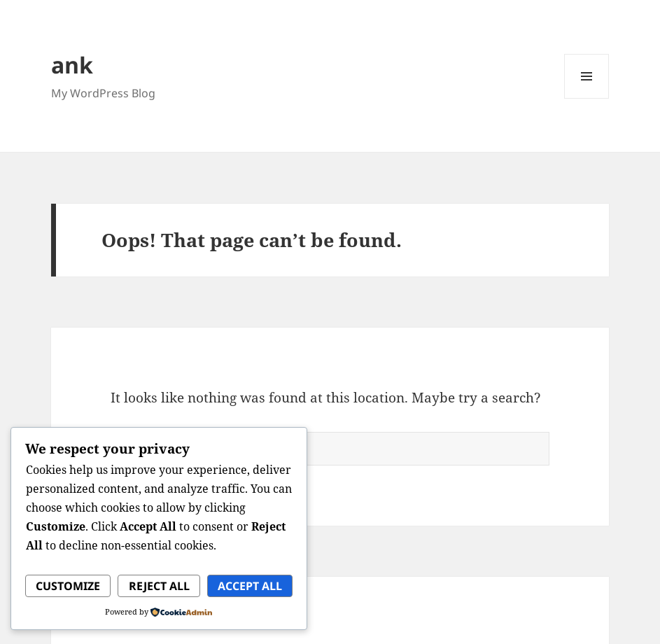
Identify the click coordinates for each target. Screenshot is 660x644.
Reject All (159, 586)
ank (72, 65)
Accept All (250, 586)
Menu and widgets (587, 98)
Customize (68, 586)
